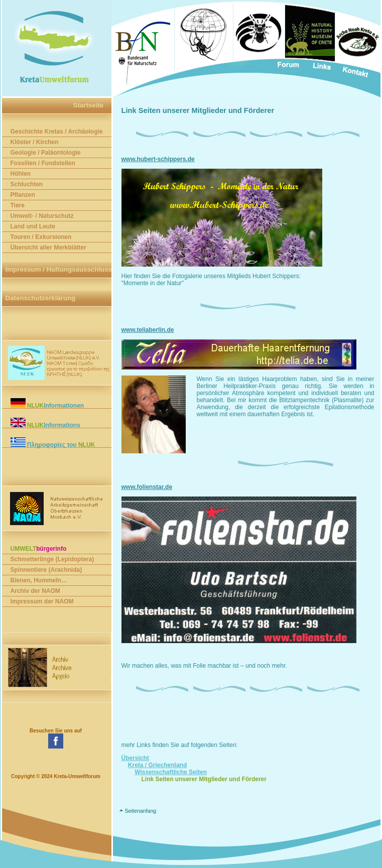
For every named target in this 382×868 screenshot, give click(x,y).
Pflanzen (23, 195)
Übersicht (135, 758)
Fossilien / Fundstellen (43, 163)
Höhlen (21, 174)
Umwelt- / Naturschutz (42, 216)
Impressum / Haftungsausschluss (59, 269)
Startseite (89, 105)
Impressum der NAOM (42, 601)
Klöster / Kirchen (35, 142)
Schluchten (27, 184)
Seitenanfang (140, 811)
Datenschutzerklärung (41, 298)
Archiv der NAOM (35, 591)
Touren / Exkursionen (41, 237)
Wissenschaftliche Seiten (171, 772)
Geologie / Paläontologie (46, 153)
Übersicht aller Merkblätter (48, 247)
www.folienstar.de (147, 487)
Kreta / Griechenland (157, 765)
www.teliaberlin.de (148, 330)
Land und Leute (33, 226)
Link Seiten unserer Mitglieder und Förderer (204, 779)
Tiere (18, 205)
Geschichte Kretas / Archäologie (57, 132)
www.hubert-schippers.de (158, 159)
